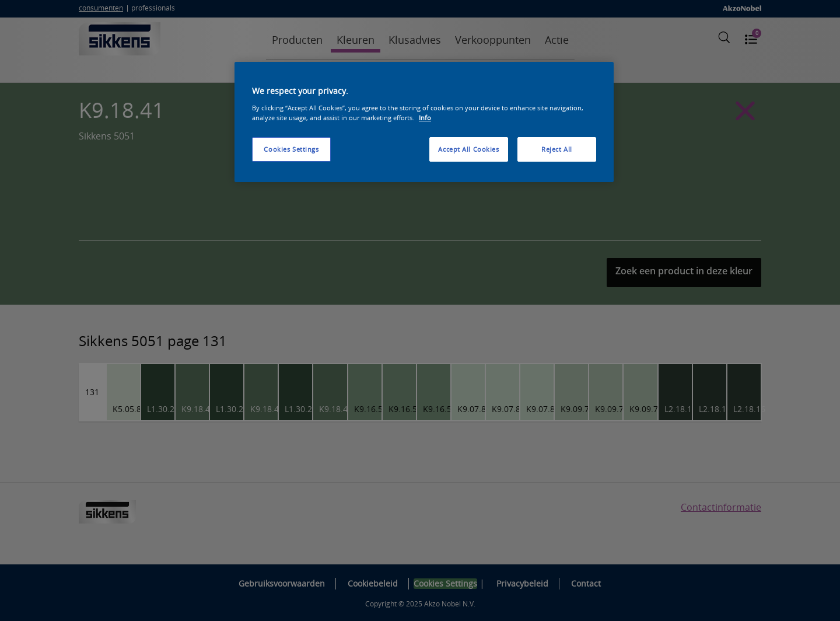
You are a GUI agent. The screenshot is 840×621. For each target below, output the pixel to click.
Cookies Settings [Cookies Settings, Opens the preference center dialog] (291, 149)
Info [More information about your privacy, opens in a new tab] (425, 118)
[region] (424, 122)
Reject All (557, 149)
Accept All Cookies (468, 149)
